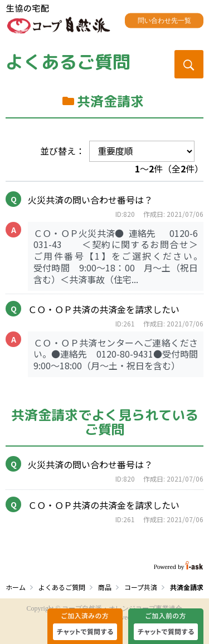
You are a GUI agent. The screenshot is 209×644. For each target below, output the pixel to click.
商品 (105, 587)
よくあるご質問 (68, 62)
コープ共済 (141, 587)
